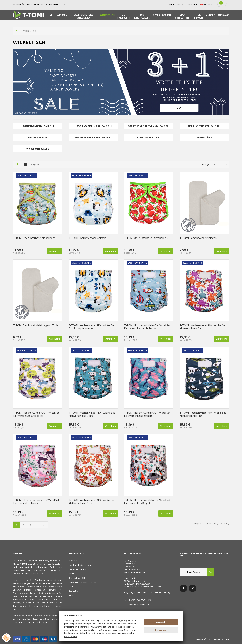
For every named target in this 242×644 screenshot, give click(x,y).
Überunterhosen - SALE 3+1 (204, 126)
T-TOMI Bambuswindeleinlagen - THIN (36, 325)
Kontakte (73, 587)
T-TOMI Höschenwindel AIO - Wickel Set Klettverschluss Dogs (92, 414)
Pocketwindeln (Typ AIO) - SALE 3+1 (149, 126)
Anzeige (206, 164)
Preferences (161, 630)
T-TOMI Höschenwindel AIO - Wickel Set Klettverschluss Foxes (92, 502)
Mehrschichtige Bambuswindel (93, 137)
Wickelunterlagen (38, 149)
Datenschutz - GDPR (78, 578)
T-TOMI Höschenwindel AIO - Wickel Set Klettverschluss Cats (203, 327)
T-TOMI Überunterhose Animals (87, 238)
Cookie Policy (71, 636)
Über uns (73, 561)
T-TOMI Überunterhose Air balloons (34, 238)
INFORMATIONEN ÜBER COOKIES (83, 582)
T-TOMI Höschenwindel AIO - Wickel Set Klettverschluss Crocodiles (36, 414)
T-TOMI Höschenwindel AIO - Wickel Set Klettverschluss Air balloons (147, 327)
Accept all (161, 622)
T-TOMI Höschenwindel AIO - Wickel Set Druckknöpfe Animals (92, 327)
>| (44, 525)
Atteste (72, 574)
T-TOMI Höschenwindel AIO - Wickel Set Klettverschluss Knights (147, 502)
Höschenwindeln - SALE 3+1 (38, 126)
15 (213, 164)
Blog (71, 595)
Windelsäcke (204, 137)
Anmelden (192, 4)
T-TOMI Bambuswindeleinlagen (198, 238)
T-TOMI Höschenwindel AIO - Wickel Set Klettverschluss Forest (36, 502)
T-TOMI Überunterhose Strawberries (146, 238)
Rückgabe (73, 591)
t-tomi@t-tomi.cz (57, 4)
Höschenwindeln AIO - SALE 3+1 (93, 126)
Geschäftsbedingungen (80, 565)
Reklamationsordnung (79, 569)
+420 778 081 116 (34, 4)
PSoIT (226, 639)
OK (211, 572)
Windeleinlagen (38, 137)
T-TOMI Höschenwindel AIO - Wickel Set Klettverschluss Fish (203, 414)
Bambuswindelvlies (149, 137)
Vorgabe (35, 164)
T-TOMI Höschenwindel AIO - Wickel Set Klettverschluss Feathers (147, 414)
